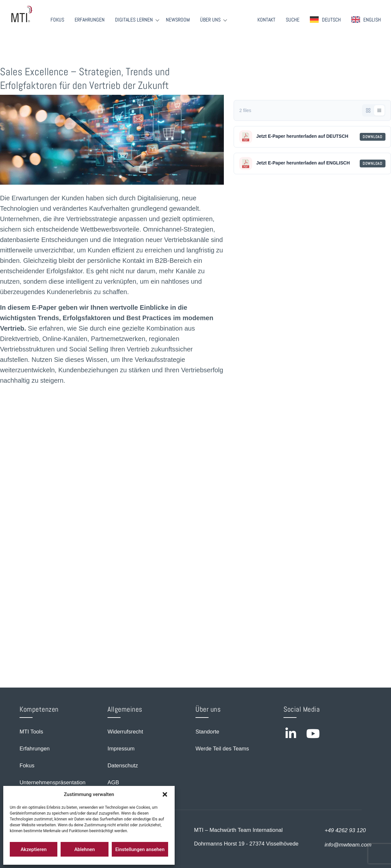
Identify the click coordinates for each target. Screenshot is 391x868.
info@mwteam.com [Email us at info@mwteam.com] (348, 845)
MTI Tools (31, 732)
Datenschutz (123, 766)
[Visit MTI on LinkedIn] (291, 734)
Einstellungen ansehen (140, 849)
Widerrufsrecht (125, 732)
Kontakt (266, 20)
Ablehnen (85, 849)
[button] (165, 794)
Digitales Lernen (134, 20)
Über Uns (210, 20)
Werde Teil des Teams (222, 749)
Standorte (207, 732)
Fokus (57, 20)
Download (373, 137)
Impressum (121, 749)
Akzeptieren (34, 849)
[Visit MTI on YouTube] (313, 734)
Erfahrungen (90, 20)
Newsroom (178, 20)
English (372, 20)
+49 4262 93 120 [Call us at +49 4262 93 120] (345, 830)
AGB (113, 783)
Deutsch (331, 20)
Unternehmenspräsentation (52, 783)
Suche (293, 20)
